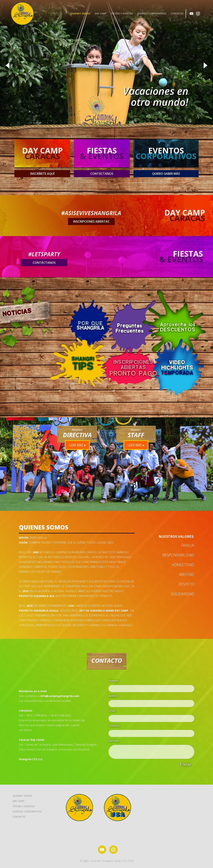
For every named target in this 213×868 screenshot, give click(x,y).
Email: (112, 711)
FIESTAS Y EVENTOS (122, 14)
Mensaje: (114, 741)
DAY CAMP (101, 14)
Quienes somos (22, 796)
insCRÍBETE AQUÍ (42, 174)
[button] (7, 65)
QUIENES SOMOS (80, 14)
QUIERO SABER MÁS (166, 174)
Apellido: (114, 696)
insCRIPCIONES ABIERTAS (91, 221)
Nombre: (114, 681)
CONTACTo (19, 817)
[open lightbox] (175, 367)
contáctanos (102, 174)
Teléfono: (114, 726)
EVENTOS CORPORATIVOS (152, 14)
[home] (22, 14)
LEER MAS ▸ (77, 445)
